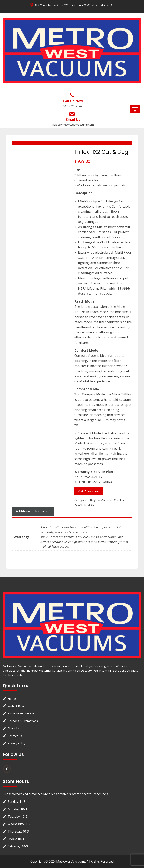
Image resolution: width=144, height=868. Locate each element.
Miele (91, 504)
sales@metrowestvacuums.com (73, 125)
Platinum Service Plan (21, 713)
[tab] (33, 511)
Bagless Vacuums (101, 500)
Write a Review (18, 706)
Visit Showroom (89, 491)
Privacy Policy (17, 743)
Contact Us (15, 736)
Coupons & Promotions (23, 721)
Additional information (33, 511)
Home (12, 698)
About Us (14, 728)
